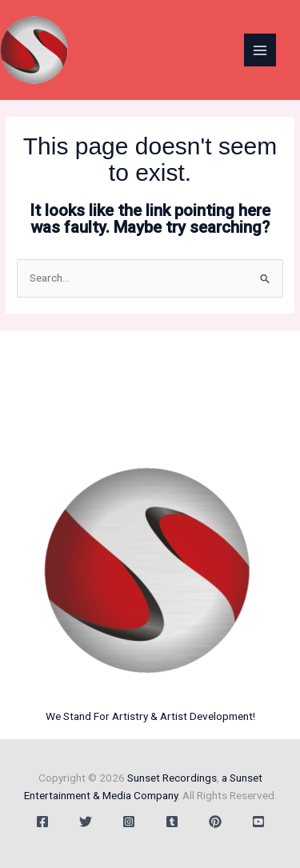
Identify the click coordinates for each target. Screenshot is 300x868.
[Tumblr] (172, 822)
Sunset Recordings (172, 778)
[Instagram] (129, 822)
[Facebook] (42, 822)
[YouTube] (258, 822)
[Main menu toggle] (260, 50)
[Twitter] (86, 822)
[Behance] (215, 822)
